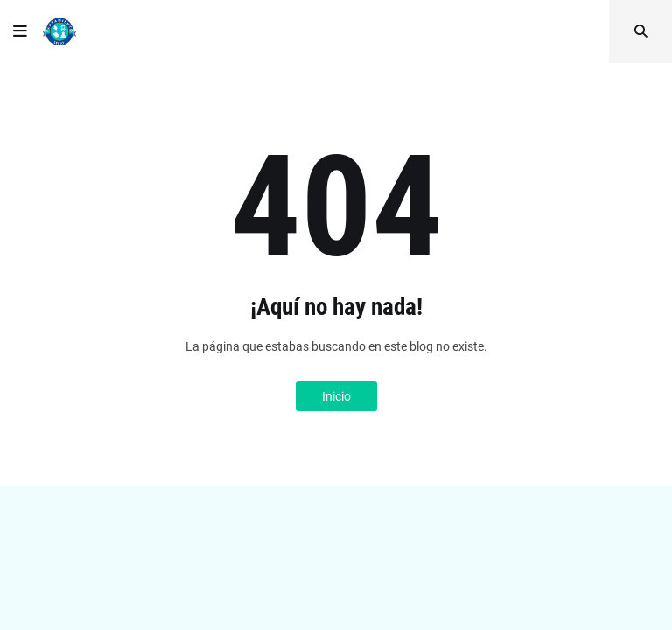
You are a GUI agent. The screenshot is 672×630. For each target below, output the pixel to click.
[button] (20, 31)
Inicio (336, 396)
